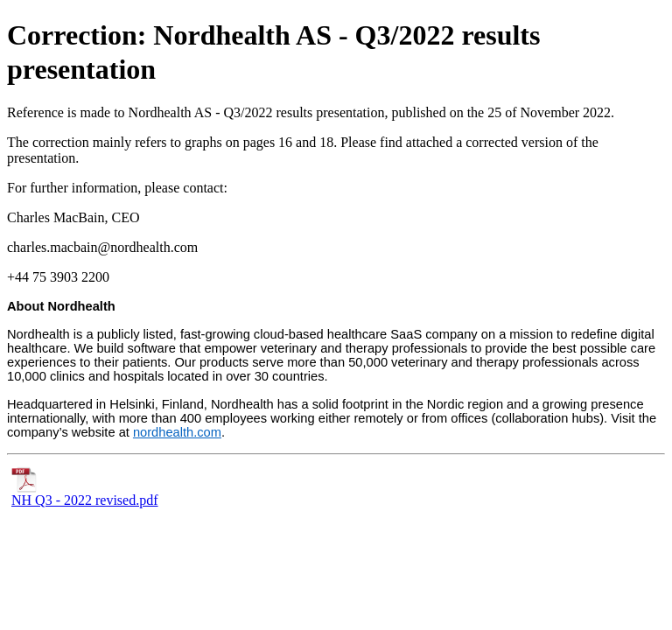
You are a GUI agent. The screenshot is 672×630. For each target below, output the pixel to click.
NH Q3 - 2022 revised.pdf (85, 494)
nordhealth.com (177, 432)
